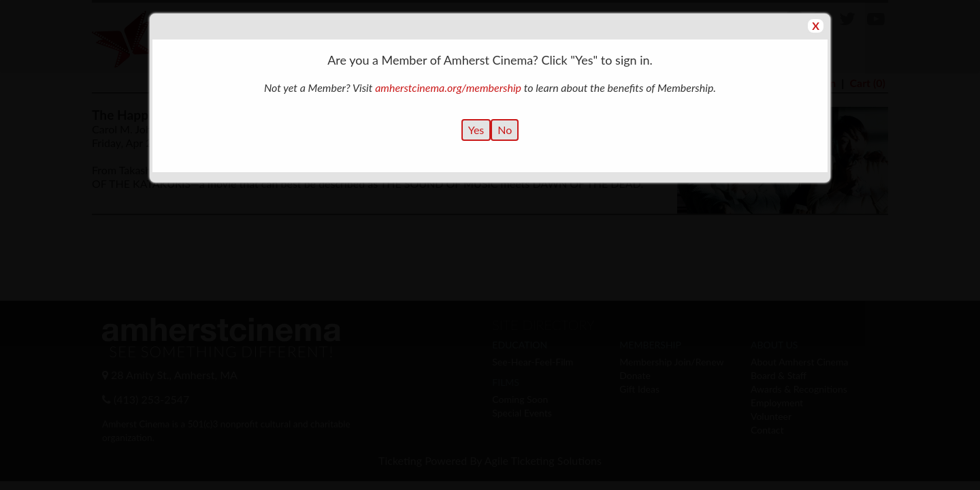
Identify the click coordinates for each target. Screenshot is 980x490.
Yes (476, 130)
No (505, 130)
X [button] (816, 26)
